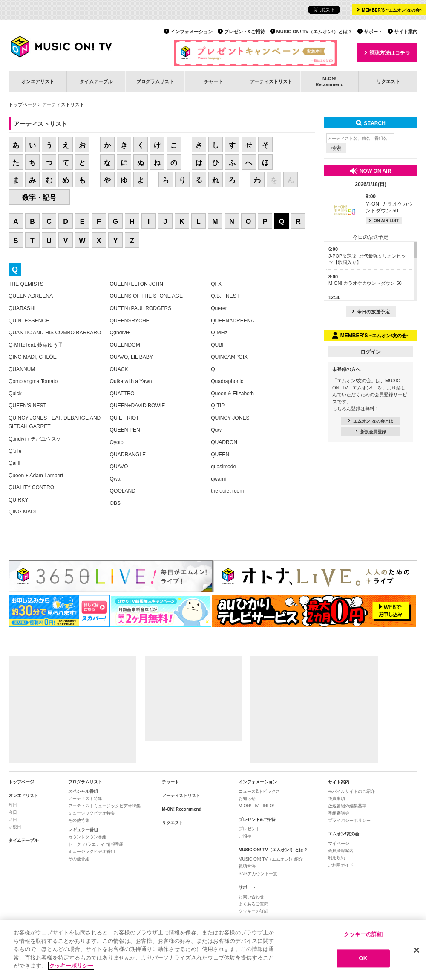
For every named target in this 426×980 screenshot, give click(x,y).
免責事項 (337, 799)
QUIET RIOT (125, 418)
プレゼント (249, 829)
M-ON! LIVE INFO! (256, 806)
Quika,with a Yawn (131, 381)
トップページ (23, 104)
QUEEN (220, 455)
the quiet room (227, 491)
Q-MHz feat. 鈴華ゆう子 (36, 345)
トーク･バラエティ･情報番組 (96, 844)
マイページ (339, 843)
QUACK (119, 369)
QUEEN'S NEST (27, 406)
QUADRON (224, 442)
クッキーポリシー (71, 966)
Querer (219, 308)
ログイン (371, 352)
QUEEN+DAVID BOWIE (138, 406)
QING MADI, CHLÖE (33, 357)
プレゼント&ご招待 (245, 32)
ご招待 (245, 836)
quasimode (223, 467)
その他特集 (79, 820)
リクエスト (388, 81)
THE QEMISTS (26, 284)
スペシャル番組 (83, 791)
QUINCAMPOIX (229, 357)
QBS (115, 503)
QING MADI (22, 512)
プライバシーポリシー (349, 820)
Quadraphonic (227, 381)
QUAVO (119, 467)
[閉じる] (417, 950)
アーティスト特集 (85, 799)
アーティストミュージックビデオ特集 (104, 806)
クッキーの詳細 (253, 911)
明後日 (15, 827)
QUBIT (219, 345)
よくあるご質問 (253, 904)
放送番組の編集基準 (347, 806)
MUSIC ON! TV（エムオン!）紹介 (271, 859)
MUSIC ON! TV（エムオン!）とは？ (314, 32)
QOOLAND (123, 491)
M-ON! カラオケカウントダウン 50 (389, 204)
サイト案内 (406, 32)
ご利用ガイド (341, 865)
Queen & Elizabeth (232, 394)
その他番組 (79, 859)
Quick (15, 394)
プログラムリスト (155, 81)
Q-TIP (218, 406)
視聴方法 (247, 866)
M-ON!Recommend (329, 81)
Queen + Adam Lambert (36, 476)
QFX (216, 284)
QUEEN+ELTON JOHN (137, 284)
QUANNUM (22, 369)
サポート (373, 32)
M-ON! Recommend (182, 809)
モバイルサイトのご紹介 (351, 791)
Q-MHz (219, 333)
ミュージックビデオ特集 (92, 813)
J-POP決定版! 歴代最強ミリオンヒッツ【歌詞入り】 (367, 256)
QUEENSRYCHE (130, 321)
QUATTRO (122, 394)
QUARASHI (22, 308)
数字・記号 (39, 198)
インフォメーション (191, 32)
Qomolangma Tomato (33, 381)
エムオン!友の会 (344, 834)
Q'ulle (15, 451)
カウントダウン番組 (87, 837)
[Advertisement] (72, 709)
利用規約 (337, 858)
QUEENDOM (125, 345)
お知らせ (247, 799)
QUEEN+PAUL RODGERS (141, 308)
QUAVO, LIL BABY (131, 357)
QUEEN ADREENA (31, 296)
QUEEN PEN (125, 430)
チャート (213, 81)
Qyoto (117, 442)
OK (363, 958)
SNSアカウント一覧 (258, 874)
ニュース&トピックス (259, 791)
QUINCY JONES (230, 418)
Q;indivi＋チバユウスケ (35, 439)
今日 (13, 812)
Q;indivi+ (120, 333)
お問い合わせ (251, 897)
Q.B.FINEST (225, 296)
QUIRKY (18, 500)
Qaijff (14, 463)
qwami (218, 479)
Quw (216, 430)
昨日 (13, 805)
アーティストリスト (271, 81)
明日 (13, 819)
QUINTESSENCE (29, 321)
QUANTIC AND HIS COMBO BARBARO (55, 333)
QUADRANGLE (128, 455)
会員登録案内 (341, 851)
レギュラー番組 (83, 830)
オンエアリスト (38, 81)
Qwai (116, 479)
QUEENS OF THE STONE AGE (146, 296)
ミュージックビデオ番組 (92, 851)
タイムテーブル (96, 81)
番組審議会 (339, 813)
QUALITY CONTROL (33, 487)
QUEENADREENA (232, 321)
